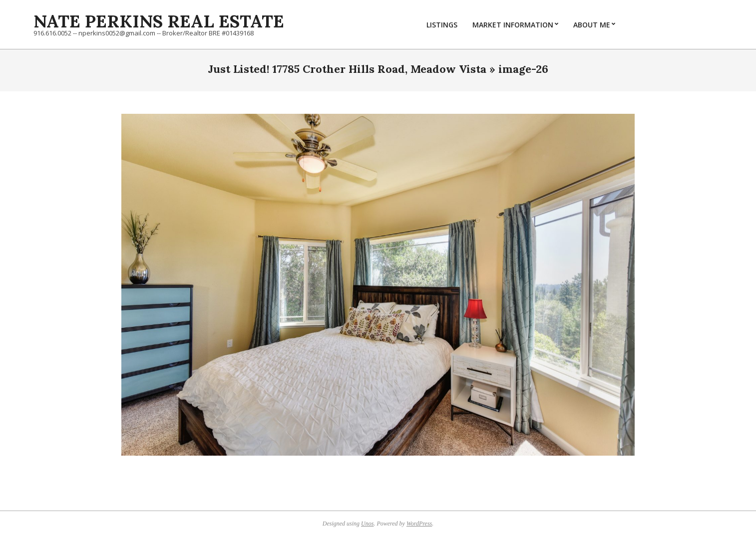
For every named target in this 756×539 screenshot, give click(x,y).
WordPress (419, 524)
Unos (367, 524)
